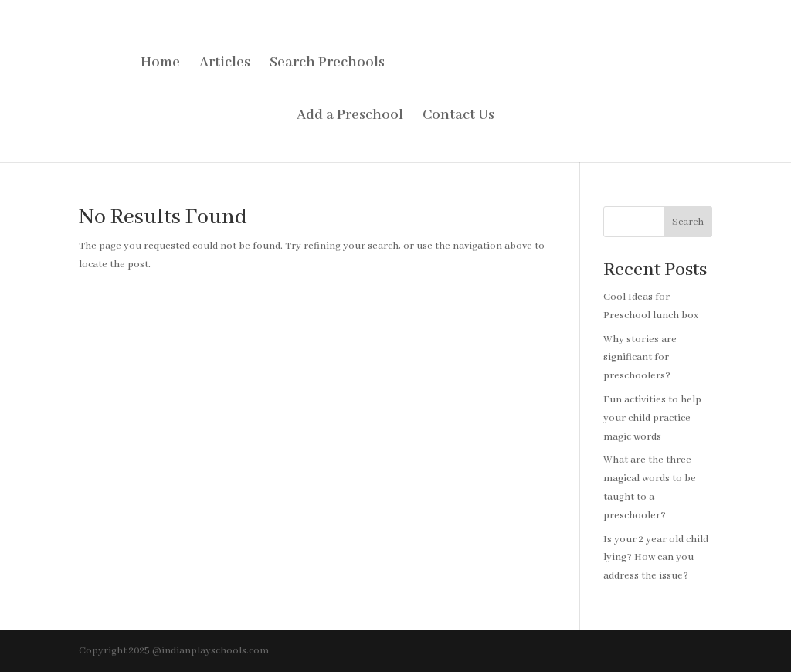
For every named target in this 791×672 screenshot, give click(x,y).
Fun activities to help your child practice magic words (652, 418)
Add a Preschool (350, 117)
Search (688, 222)
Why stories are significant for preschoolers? (640, 358)
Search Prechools (327, 64)
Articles (225, 64)
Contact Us (458, 117)
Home (160, 64)
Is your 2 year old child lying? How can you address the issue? (656, 558)
